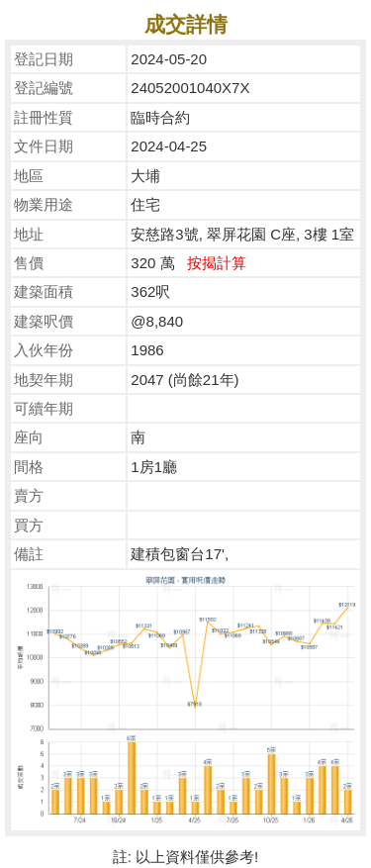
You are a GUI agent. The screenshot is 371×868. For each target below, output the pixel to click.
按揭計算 (217, 263)
